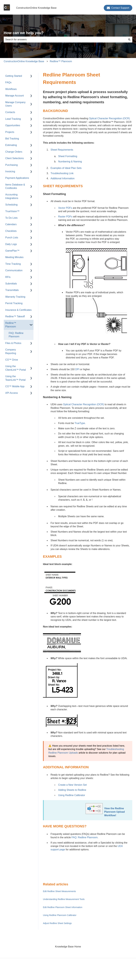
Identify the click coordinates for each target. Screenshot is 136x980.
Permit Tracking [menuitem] (14, 303)
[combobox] (65, 40)
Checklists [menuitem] (11, 231)
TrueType (80, 423)
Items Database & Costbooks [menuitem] (15, 186)
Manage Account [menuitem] (14, 96)
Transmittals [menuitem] (12, 290)
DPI (77, 369)
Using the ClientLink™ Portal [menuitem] (16, 368)
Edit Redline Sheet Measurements (59, 891)
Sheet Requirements (62, 150)
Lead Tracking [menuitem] (13, 119)
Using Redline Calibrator (72, 795)
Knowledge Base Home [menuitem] (68, 947)
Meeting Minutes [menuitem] (14, 257)
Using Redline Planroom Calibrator (60, 915)
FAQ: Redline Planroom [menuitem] (16, 335)
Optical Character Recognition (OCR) (109, 118)
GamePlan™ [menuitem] (12, 251)
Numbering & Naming (70, 162)
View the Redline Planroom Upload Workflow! (114, 812)
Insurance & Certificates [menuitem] (18, 310)
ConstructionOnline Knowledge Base (36, 8)
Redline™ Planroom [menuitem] (11, 325)
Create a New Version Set (72, 785)
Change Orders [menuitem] (14, 152)
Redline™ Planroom (61, 61)
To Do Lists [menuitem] (11, 218)
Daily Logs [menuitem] (11, 244)
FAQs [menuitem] (8, 82)
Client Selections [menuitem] (14, 158)
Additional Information (63, 178)
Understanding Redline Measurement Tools (64, 899)
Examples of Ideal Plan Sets (66, 168)
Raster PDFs (65, 217)
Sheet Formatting (68, 156)
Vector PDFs (65, 208)
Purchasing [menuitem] (11, 165)
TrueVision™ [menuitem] (12, 211)
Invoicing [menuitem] (10, 171)
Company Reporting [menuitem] (11, 351)
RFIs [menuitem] (8, 277)
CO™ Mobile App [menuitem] (15, 386)
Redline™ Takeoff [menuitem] (15, 316)
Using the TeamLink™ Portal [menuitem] (15, 378)
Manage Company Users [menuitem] (15, 104)
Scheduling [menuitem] (11, 205)
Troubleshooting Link (62, 173)
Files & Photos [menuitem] (13, 343)
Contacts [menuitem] (10, 112)
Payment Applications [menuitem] (17, 178)
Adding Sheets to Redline (72, 790)
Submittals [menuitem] (11, 284)
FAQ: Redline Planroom (85, 837)
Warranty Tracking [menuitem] (15, 297)
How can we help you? (24, 33)
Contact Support (118, 8)
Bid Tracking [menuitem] (12, 139)
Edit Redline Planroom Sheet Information (63, 907)
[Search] (129, 40)
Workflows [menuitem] (11, 89)
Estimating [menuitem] (11, 145)
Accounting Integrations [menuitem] (12, 196)
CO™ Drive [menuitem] (12, 360)
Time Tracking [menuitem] (13, 264)
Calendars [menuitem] (11, 224)
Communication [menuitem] (14, 270)
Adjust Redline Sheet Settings (57, 923)
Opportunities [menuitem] (13, 125)
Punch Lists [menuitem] (12, 238)
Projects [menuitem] (10, 132)
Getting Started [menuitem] (14, 76)
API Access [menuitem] (12, 393)
